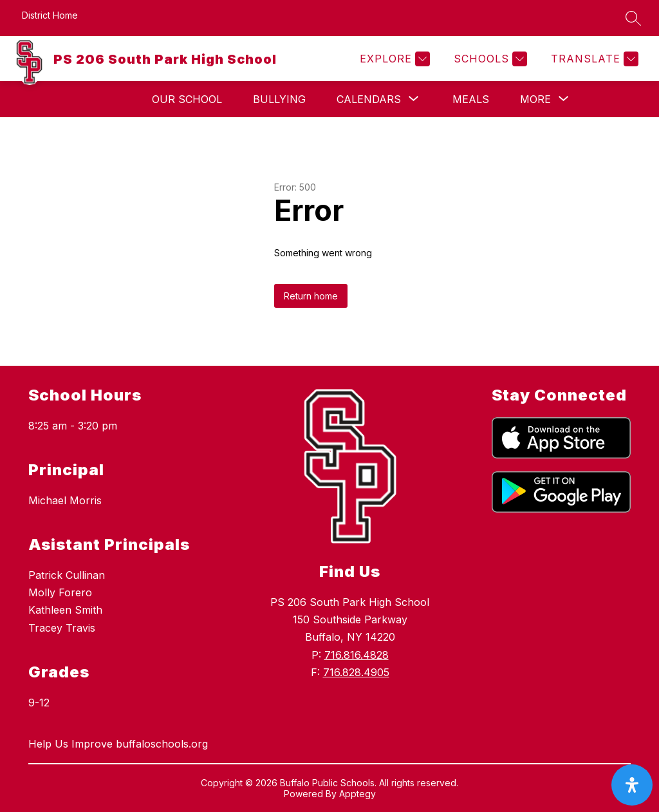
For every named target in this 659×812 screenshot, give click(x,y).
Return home (311, 296)
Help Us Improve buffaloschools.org (118, 744)
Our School (187, 99)
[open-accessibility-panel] (632, 785)
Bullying (279, 99)
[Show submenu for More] (535, 99)
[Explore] (393, 59)
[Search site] (633, 18)
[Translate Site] (593, 59)
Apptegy (357, 794)
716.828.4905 (356, 672)
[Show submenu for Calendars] (369, 99)
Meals (471, 99)
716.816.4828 (357, 655)
